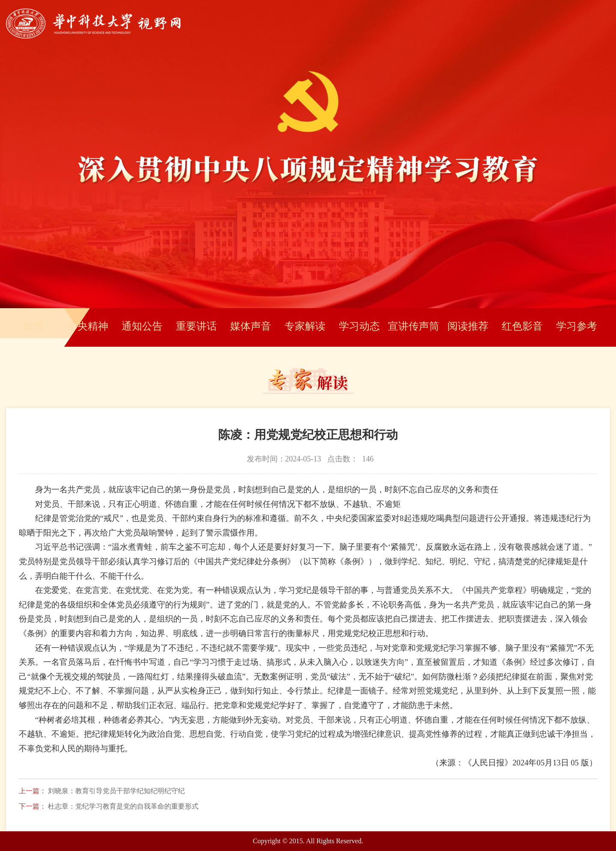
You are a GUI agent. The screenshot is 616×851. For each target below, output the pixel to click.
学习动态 (359, 326)
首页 (33, 326)
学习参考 (577, 326)
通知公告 (142, 326)
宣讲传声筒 (414, 326)
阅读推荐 (468, 326)
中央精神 (88, 326)
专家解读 (305, 326)
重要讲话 (196, 326)
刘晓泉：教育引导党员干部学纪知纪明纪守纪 (116, 791)
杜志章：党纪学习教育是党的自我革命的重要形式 (123, 806)
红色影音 (522, 326)
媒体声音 (251, 326)
